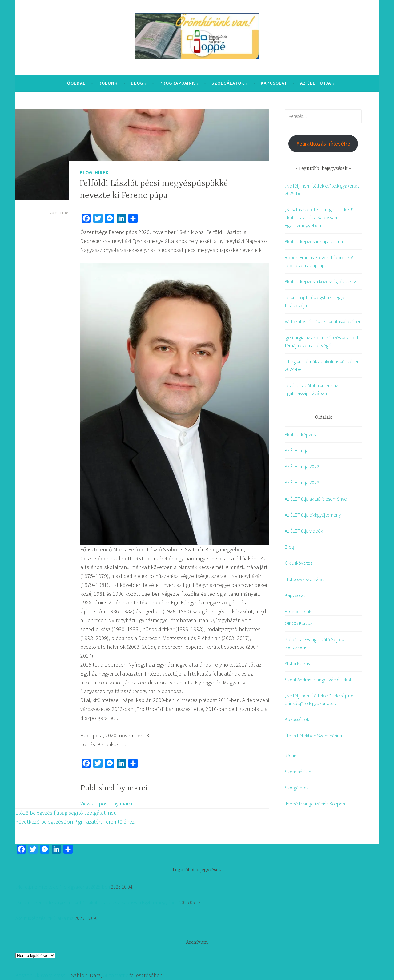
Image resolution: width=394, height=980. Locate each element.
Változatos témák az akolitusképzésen (323, 321)
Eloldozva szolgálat (304, 579)
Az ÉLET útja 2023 (302, 482)
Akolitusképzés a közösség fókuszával (322, 281)
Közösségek (297, 719)
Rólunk (108, 83)
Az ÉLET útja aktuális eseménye (316, 499)
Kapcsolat (274, 83)
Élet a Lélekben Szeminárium (314, 736)
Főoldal (75, 83)
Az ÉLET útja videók (304, 531)
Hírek (102, 173)
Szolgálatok (228, 83)
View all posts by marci (106, 803)
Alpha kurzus (297, 663)
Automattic (116, 975)
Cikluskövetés (298, 563)
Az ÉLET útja (316, 83)
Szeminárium (298, 772)
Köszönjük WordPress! (41, 975)
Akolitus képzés (300, 434)
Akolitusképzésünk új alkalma (314, 241)
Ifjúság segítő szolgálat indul (67, 813)
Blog (137, 83)
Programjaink (177, 83)
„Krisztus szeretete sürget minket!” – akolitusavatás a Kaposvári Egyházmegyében (321, 217)
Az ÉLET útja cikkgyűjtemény (313, 515)
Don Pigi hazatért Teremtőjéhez (75, 822)
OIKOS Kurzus (298, 623)
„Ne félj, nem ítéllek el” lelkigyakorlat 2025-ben (63, 887)
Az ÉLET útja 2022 (302, 466)
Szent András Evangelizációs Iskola (319, 680)
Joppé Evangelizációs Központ (316, 804)
